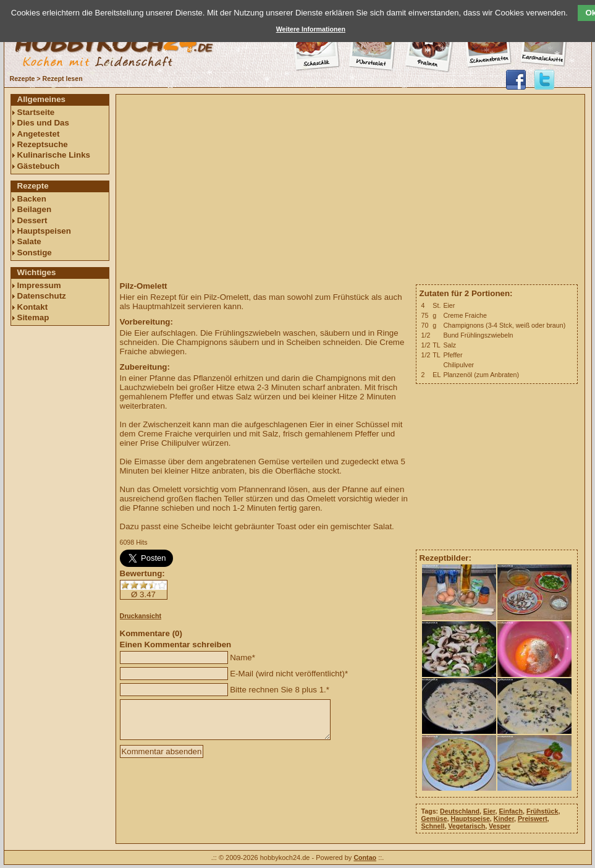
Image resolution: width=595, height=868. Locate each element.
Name (241, 657)
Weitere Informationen (311, 29)
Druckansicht (141, 616)
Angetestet (39, 134)
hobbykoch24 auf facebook (516, 80)
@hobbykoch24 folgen (544, 80)
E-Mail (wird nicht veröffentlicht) (287, 674)
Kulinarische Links (54, 155)
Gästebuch (39, 166)
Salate (29, 241)
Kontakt (33, 307)
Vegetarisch (466, 826)
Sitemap (33, 317)
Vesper (500, 826)
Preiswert (533, 819)
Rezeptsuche (43, 144)
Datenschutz (42, 296)
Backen (32, 199)
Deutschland (460, 811)
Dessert (32, 220)
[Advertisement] (60, 517)
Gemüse (434, 819)
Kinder (504, 819)
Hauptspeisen (44, 231)
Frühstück (542, 811)
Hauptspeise (470, 819)
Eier (489, 811)
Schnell (433, 826)
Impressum (39, 285)
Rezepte (23, 79)
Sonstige (35, 253)
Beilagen (35, 209)
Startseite (36, 112)
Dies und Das (43, 123)
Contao (365, 857)
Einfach (511, 811)
